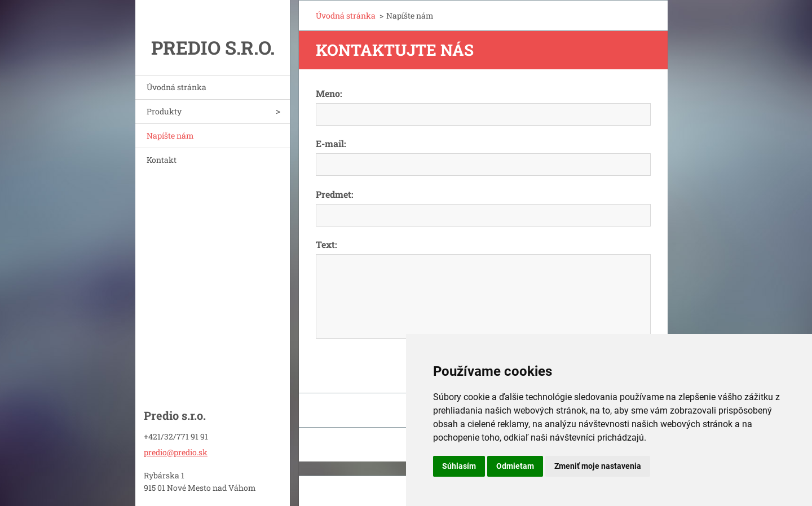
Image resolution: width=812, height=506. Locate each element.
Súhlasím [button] (459, 466)
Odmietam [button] (515, 466)
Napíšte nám (170, 136)
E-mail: (331, 143)
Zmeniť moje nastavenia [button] (598, 466)
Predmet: (335, 194)
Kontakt (162, 160)
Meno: (329, 93)
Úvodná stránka (176, 87)
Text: (326, 244)
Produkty (164, 111)
